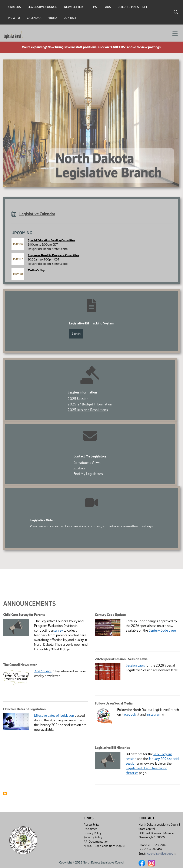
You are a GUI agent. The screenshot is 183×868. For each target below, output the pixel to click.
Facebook (131, 714)
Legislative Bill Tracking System (91, 323)
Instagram (156, 714)
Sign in (76, 334)
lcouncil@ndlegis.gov (161, 854)
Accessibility (91, 825)
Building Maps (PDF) (132, 7)
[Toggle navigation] (175, 33)
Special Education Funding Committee (51, 240)
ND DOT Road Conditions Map (104, 846)
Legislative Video (42, 520)
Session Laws (135, 665)
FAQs (107, 7)
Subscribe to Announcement (5, 794)
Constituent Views (87, 463)
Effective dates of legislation (54, 715)
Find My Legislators (88, 474)
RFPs (93, 7)
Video (53, 18)
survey (58, 630)
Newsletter (73, 7)
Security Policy (93, 837)
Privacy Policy (93, 833)
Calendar (34, 18)
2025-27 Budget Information (90, 404)
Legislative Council (42, 7)
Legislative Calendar (37, 214)
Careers (15, 7)
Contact (70, 18)
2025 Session (78, 399)
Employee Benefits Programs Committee (53, 255)
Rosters (79, 468)
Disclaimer (90, 829)
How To (14, 18)
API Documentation (96, 842)
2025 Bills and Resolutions (88, 410)
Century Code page (162, 630)
